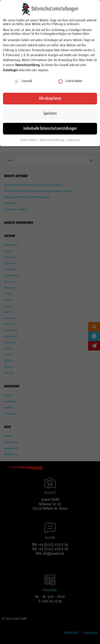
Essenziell (23, 81)
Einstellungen (10, 70)
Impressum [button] (74, 140)
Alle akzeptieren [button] (50, 98)
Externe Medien (70, 81)
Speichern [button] (50, 114)
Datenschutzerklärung (27, 65)
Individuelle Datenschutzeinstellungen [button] (50, 129)
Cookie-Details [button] (29, 140)
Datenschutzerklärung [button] (52, 140)
